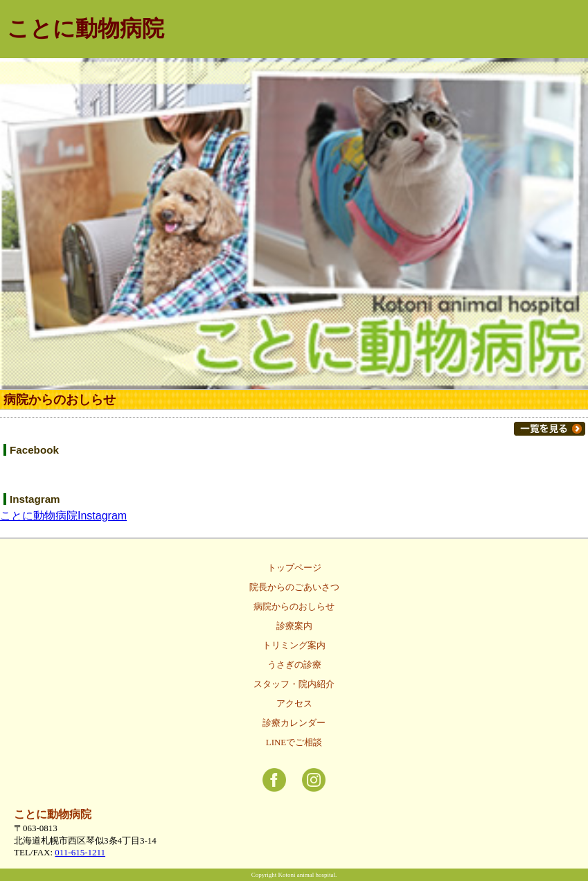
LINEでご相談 (294, 742)
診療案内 (294, 626)
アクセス (294, 703)
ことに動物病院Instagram (63, 516)
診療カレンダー (294, 723)
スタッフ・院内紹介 (294, 684)
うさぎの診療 (294, 665)
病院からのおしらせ (294, 606)
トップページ (294, 568)
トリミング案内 (294, 645)
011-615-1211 (80, 852)
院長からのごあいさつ (294, 587)
